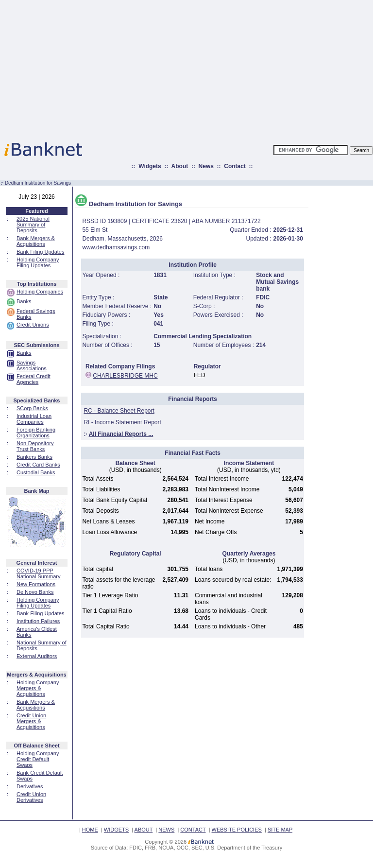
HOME (90, 830)
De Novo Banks (35, 592)
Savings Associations (32, 365)
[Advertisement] (229, 68)
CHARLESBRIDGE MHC (125, 376)
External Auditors (37, 656)
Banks (24, 301)
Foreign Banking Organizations (36, 433)
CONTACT (193, 830)
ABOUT (144, 830)
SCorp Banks (32, 408)
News (206, 166)
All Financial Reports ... (121, 434)
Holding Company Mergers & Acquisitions (38, 688)
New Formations (36, 584)
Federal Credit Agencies (34, 379)
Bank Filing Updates (40, 252)
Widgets (150, 166)
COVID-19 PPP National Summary (38, 573)
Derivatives (30, 786)
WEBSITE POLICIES (237, 830)
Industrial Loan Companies (34, 419)
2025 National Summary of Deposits (33, 225)
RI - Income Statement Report (122, 422)
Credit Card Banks (38, 465)
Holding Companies (40, 292)
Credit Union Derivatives (31, 797)
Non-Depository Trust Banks (35, 446)
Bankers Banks (34, 457)
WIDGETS (116, 830)
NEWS (166, 830)
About (180, 166)
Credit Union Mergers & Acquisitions (31, 721)
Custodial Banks (36, 472)
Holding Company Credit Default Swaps (38, 759)
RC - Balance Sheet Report (119, 411)
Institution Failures (38, 621)
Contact (235, 166)
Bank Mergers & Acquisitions (36, 241)
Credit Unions (33, 325)
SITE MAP (280, 830)
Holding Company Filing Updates (38, 262)
